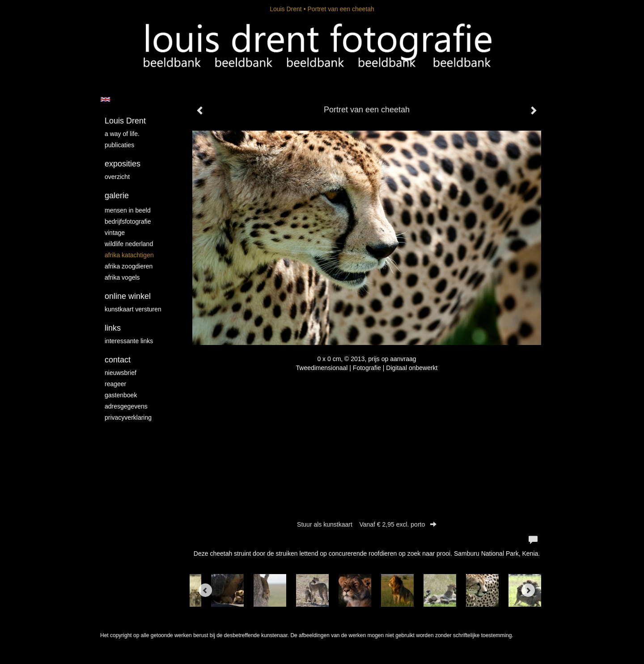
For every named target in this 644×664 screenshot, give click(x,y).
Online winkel (128, 296)
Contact (118, 360)
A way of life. (122, 134)
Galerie (117, 196)
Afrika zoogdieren (129, 266)
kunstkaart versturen (133, 309)
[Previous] (205, 590)
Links (113, 328)
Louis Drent (286, 9)
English (105, 99)
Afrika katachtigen (129, 255)
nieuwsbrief (121, 373)
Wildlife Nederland (129, 244)
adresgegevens (126, 406)
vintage (115, 233)
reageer (115, 384)
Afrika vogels (122, 277)
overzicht (117, 177)
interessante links (129, 341)
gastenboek (121, 395)
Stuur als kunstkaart (367, 524)
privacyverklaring (128, 417)
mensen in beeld (128, 210)
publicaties (119, 145)
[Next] (528, 590)
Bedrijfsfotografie (128, 221)
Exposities (123, 164)
